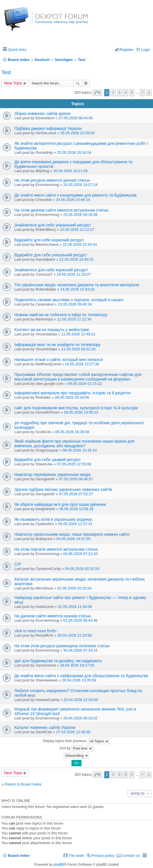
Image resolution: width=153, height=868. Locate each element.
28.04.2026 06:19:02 (81, 718)
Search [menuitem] (148, 60)
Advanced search (86, 83)
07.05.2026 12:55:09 (74, 464)
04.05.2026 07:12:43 (81, 554)
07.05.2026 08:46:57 (76, 479)
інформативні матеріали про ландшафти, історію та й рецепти (72, 393)
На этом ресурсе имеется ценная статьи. (53, 180)
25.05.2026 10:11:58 (70, 171)
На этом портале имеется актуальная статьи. (57, 549)
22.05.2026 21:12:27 (77, 230)
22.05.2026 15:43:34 (80, 244)
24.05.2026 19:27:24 (81, 185)
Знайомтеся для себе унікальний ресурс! (53, 225)
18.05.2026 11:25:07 (74, 274)
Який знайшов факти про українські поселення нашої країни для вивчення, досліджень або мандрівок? (74, 443)
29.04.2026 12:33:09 (81, 700)
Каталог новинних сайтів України (45, 727)
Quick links (17, 50)
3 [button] (119, 93)
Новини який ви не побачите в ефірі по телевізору (61, 315)
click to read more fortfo (35, 631)
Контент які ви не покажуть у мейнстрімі (52, 330)
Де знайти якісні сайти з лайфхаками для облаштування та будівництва (81, 676)
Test (6, 72)
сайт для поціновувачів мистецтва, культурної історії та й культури (76, 408)
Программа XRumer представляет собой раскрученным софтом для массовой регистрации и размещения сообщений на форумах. (78, 377)
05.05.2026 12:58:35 (76, 509)
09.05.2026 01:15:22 (85, 384)
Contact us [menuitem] (131, 855)
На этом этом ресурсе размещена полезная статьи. (62, 646)
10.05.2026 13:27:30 (82, 364)
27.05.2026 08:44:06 (76, 118)
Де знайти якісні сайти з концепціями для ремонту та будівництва (75, 195)
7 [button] (143, 93)
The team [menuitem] (76, 855)
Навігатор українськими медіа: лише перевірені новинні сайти (72, 534)
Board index (19, 855)
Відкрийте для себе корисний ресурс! (49, 240)
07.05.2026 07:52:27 (76, 494)
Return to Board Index (23, 784)
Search (78, 83)
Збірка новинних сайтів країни (42, 114)
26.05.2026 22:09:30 (77, 133)
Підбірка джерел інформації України (48, 128)
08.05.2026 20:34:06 (72, 397)
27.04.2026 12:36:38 (73, 732)
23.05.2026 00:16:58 (81, 215)
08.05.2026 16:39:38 (72, 432)
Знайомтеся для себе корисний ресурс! (51, 270)
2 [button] (113, 93)
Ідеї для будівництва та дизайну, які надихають (58, 661)
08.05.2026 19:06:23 (81, 412)
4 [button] (126, 93)
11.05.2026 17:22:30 (74, 319)
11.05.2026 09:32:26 (79, 349)
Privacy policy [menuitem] (103, 855)
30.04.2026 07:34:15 (81, 650)
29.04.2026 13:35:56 (79, 680)
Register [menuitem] (127, 50)
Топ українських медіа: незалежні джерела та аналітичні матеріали (77, 285)
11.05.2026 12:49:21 (78, 334)
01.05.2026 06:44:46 (81, 620)
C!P (18, 564)
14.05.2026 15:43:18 (77, 289)
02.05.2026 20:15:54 (74, 588)
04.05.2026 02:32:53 (82, 569)
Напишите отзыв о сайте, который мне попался (59, 360)
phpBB (59, 865)
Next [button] (149, 93)
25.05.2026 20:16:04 (74, 152)
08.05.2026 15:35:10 (80, 450)
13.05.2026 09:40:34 (75, 304)
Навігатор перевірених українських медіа (53, 475)
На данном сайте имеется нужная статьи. (53, 616)
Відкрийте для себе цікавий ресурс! (47, 460)
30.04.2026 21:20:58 (74, 635)
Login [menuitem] (146, 50)
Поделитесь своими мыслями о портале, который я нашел (69, 300)
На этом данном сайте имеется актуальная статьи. (62, 210)
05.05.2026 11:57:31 (75, 524)
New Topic (13, 83)
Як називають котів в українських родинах (53, 519)
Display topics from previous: (76, 741)
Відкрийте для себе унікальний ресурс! (51, 255)
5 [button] (132, 93)
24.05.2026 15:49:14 (73, 200)
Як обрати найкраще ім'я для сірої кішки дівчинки (60, 504)
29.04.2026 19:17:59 (77, 665)
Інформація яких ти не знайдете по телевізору (57, 345)
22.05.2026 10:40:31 (76, 259)
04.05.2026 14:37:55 (73, 539)
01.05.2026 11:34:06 (75, 607)
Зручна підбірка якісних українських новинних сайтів (63, 489)
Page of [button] (97, 93)
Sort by (76, 748)
